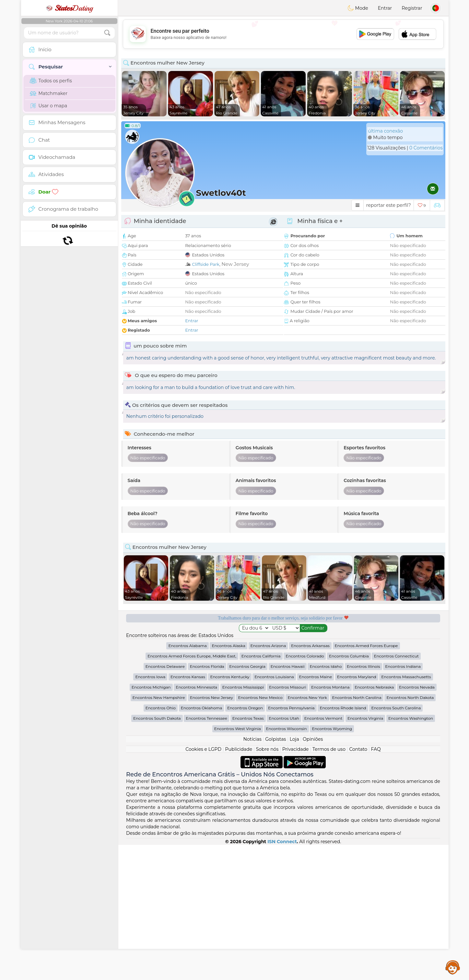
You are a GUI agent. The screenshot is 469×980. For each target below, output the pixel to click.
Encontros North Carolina (357, 833)
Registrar (412, 8)
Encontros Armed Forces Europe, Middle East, (192, 791)
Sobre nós (267, 884)
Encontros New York (307, 833)
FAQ (376, 884)
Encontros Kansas (188, 812)
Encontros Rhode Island (343, 843)
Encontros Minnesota (196, 822)
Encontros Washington (411, 853)
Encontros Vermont (323, 853)
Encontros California (261, 791)
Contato (358, 884)
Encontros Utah (284, 853)
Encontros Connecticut (396, 791)
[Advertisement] (283, 34)
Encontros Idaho (326, 802)
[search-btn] (107, 33)
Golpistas (276, 874)
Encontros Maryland (357, 812)
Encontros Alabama (187, 781)
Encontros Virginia (365, 853)
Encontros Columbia (349, 791)
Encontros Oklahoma (201, 843)
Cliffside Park (206, 264)
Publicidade (239, 884)
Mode (358, 8)
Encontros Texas (248, 853)
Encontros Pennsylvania (291, 843)
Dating (69, 8)
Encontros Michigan (151, 822)
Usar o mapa (49, 106)
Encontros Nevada (417, 822)
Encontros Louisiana (274, 812)
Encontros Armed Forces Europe (366, 781)
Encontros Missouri (287, 822)
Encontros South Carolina (396, 843)
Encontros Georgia (247, 802)
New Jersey (235, 264)
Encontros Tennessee (206, 853)
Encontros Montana (330, 822)
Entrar (385, 8)
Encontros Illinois (363, 802)
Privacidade (296, 884)
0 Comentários (426, 148)
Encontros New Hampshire (159, 833)
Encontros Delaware (165, 802)
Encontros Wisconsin (287, 864)
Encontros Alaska (228, 781)
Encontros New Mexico (260, 833)
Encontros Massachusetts (406, 812)
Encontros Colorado (305, 791)
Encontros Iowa (150, 812)
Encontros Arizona (268, 781)
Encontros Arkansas (310, 781)
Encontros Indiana (403, 802)
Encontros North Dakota (410, 833)
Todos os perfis (51, 81)
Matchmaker (49, 93)
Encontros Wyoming (332, 864)
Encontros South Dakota (157, 853)
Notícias (252, 874)
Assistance (453, 967)
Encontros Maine (316, 812)
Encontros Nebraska (374, 822)
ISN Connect (282, 977)
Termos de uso (329, 884)
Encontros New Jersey (211, 833)
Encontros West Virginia (238, 864)
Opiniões (313, 874)
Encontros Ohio (161, 843)
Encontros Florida (207, 802)
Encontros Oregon (245, 843)
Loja (294, 874)
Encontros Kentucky (230, 812)
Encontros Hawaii (288, 802)
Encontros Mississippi (243, 822)
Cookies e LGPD (203, 884)
